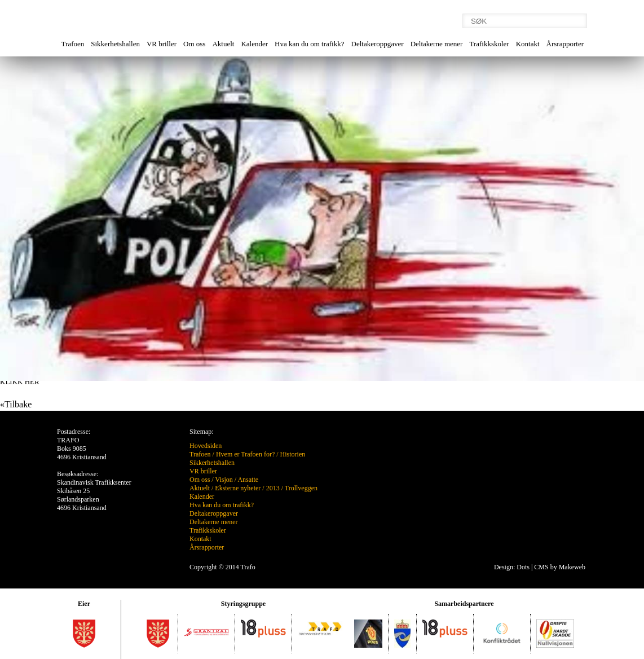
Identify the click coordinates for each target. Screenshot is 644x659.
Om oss (194, 44)
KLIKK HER (20, 382)
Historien (293, 454)
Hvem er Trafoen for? (245, 454)
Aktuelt (223, 44)
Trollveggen (301, 488)
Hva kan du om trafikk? (309, 44)
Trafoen (73, 44)
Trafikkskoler (489, 44)
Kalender (254, 44)
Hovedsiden (206, 446)
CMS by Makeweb (560, 567)
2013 (273, 488)
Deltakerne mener (437, 44)
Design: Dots (512, 567)
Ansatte (248, 480)
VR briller (162, 44)
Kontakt (528, 44)
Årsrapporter (565, 44)
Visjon (224, 480)
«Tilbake (16, 404)
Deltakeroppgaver (378, 44)
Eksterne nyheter (238, 488)
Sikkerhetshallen (115, 44)
